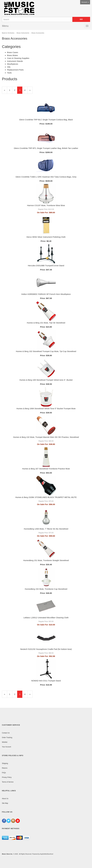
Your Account (6, 747)
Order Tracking (7, 738)
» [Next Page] (31, 91)
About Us (5, 799)
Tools (9, 73)
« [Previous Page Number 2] (6, 91)
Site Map (5, 803)
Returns (5, 768)
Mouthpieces (13, 64)
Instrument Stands (15, 61)
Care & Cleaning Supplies (18, 58)
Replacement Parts (15, 70)
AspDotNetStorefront (47, 854)
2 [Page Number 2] (16, 90)
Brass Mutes (12, 55)
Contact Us (6, 733)
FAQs (4, 773)
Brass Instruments (23, 33)
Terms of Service (8, 782)
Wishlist (5, 742)
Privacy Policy (7, 777)
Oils (9, 67)
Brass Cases (13, 52)
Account (85, 2)
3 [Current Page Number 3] (21, 91)
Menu (5, 26)
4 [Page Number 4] (26, 90)
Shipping (5, 763)
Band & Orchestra (8, 33)
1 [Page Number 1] (11, 90)
